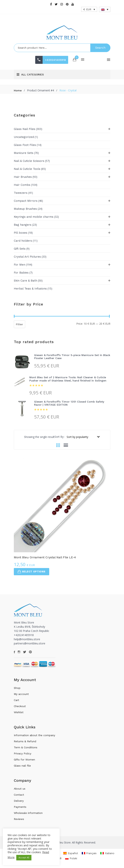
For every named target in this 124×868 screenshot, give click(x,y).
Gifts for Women (24, 760)
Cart (16, 700)
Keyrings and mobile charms (34, 217)
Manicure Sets (24, 153)
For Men (19, 265)
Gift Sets (20, 249)
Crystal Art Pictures (27, 257)
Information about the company (34, 735)
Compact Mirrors (26, 201)
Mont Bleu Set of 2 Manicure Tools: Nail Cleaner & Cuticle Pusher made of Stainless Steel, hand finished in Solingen (68, 379)
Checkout (20, 706)
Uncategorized (24, 137)
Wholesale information (28, 813)
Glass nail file (22, 766)
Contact (19, 795)
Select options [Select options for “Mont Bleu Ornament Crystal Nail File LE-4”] (32, 572)
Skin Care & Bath (25, 281)
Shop (17, 688)
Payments (20, 807)
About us (20, 789)
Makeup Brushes (25, 209)
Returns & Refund (25, 741)
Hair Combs (22, 185)
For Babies (21, 273)
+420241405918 (55, 60)
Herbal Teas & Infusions (30, 289)
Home (18, 90)
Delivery (19, 801)
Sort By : (60, 437)
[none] (105, 9)
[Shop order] (83, 437)
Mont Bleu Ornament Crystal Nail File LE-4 (45, 557)
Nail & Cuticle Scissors (29, 161)
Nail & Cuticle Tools (27, 169)
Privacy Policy (23, 753)
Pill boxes (21, 233)
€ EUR (87, 9)
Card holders (23, 241)
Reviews (19, 819)
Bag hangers (23, 225)
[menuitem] (105, 9)
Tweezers (21, 193)
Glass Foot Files (25, 145)
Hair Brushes (23, 177)
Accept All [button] (24, 858)
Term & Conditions (26, 747)
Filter (19, 324)
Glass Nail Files (25, 129)
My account (21, 694)
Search (100, 48)
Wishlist (19, 712)
